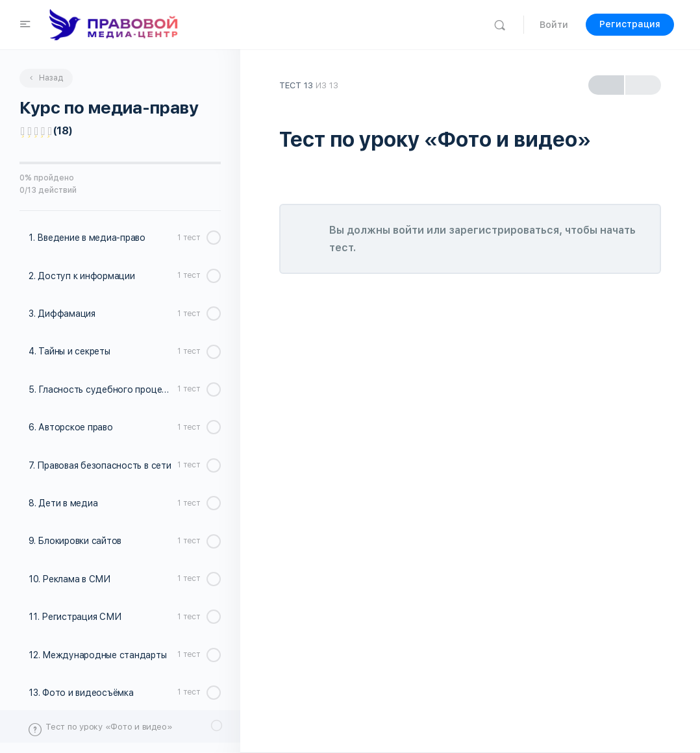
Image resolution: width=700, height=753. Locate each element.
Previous (606, 85)
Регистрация (630, 24)
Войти (554, 25)
